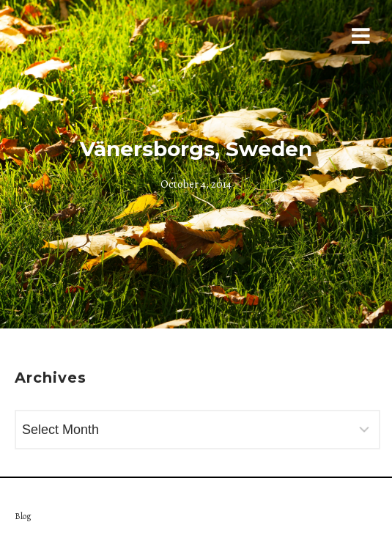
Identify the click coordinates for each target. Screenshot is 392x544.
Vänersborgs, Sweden (196, 149)
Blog (23, 516)
